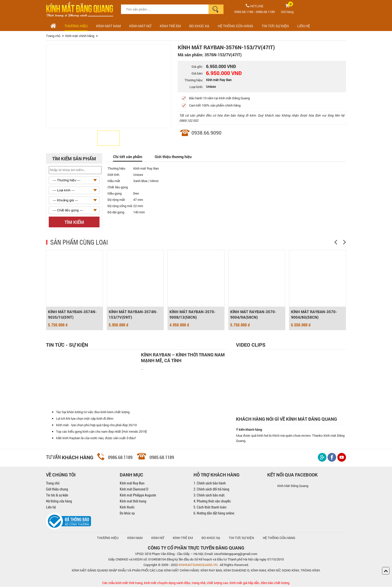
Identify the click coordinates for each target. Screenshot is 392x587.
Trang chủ (53, 483)
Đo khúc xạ (127, 513)
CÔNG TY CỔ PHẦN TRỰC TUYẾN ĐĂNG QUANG (196, 548)
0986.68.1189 (265, 12)
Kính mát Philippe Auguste (138, 495)
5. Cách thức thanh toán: (210, 507)
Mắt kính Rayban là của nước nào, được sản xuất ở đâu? (96, 438)
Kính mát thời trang (133, 501)
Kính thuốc (127, 507)
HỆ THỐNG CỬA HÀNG (235, 26)
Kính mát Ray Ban (132, 483)
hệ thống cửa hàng (279, 538)
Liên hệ (51, 507)
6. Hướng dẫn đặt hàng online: (214, 513)
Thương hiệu (76, 26)
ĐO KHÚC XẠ (199, 26)
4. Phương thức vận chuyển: (212, 501)
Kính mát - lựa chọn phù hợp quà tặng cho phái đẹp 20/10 (96, 425)
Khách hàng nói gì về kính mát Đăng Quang (286, 419)
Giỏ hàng (287, 12)
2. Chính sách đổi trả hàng (211, 489)
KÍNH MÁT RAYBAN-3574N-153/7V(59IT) (133, 315)
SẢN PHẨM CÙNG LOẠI (79, 242)
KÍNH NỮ (158, 538)
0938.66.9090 (206, 133)
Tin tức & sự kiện (57, 495)
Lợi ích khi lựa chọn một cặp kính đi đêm (85, 419)
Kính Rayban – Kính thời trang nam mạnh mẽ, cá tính (183, 358)
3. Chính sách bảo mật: (209, 495)
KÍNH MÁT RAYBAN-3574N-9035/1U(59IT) (72, 315)
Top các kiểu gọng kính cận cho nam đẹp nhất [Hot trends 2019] (101, 432)
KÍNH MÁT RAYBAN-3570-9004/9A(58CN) (253, 315)
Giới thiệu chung (57, 489)
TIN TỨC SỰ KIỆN (275, 26)
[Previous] (336, 242)
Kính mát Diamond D (134, 489)
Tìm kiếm (74, 222)
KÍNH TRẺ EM (183, 538)
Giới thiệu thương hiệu (173, 157)
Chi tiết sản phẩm (128, 157)
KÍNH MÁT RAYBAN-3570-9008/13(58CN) (192, 315)
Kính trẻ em (170, 26)
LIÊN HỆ (304, 26)
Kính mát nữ (140, 26)
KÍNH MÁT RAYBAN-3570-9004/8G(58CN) (314, 315)
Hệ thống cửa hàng (59, 501)
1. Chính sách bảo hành (210, 483)
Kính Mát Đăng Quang (293, 486)
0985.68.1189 (244, 12)
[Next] (344, 242)
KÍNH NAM (135, 538)
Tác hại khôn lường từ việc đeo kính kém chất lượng (93, 412)
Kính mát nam (108, 26)
